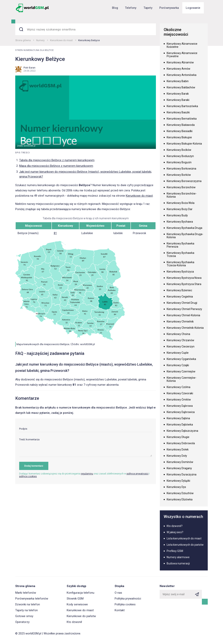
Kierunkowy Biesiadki (180, 131)
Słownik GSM (75, 599)
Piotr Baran (29, 68)
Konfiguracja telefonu (80, 593)
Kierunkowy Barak (178, 94)
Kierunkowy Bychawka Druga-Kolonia (185, 236)
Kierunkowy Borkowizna (181, 169)
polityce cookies (28, 476)
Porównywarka (169, 8)
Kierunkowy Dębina (178, 418)
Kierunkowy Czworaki (180, 393)
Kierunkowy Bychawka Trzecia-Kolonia (180, 264)
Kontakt (120, 610)
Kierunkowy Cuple (178, 353)
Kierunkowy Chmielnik (180, 322)
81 (55, 233)
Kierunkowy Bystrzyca (180, 272)
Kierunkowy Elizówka (180, 499)
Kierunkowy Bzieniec (179, 290)
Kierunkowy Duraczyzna (182, 474)
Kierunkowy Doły (177, 456)
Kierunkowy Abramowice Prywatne (182, 55)
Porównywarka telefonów (32, 599)
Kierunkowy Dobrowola (181, 443)
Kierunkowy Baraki (178, 100)
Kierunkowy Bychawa (180, 222)
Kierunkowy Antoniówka (182, 75)
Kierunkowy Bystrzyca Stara (184, 284)
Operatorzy (22, 622)
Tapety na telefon (27, 610)
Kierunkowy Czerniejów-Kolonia (182, 379)
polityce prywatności (138, 474)
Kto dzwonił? (175, 526)
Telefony (131, 8)
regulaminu (87, 474)
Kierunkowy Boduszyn (180, 156)
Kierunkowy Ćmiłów (179, 400)
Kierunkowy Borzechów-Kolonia (182, 195)
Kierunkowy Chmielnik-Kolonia (185, 328)
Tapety (148, 8)
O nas (118, 593)
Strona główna (23, 40)
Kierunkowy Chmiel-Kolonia (183, 315)
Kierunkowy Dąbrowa (180, 406)
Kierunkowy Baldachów (181, 87)
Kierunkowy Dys (176, 487)
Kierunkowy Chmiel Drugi (182, 303)
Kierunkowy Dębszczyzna (182, 431)
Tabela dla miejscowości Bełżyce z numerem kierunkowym (57, 160)
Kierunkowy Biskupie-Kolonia (184, 144)
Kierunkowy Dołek (178, 449)
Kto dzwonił (74, 622)
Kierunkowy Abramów (180, 62)
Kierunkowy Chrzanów (180, 340)
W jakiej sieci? (175, 532)
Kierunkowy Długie (178, 437)
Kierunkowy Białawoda (181, 125)
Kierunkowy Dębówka (180, 425)
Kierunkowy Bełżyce (89, 40)
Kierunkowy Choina (178, 334)
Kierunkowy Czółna (178, 387)
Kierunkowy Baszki (178, 112)
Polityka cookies (125, 604)
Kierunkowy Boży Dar (180, 209)
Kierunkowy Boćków (179, 150)
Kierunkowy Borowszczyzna (184, 181)
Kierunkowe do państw (81, 616)
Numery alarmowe (178, 557)
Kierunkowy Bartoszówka (182, 106)
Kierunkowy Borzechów (181, 187)
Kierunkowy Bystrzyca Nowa (184, 278)
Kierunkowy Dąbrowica (181, 412)
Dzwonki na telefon (28, 604)
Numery (40, 40)
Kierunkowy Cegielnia (180, 297)
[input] (86, 430)
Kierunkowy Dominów (180, 462)
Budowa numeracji (178, 563)
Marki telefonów (26, 593)
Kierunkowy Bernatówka (182, 119)
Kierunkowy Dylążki (178, 481)
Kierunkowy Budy (177, 215)
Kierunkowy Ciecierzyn (181, 346)
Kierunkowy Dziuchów (180, 493)
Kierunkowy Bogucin (179, 162)
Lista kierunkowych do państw (185, 545)
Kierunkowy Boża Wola (181, 203)
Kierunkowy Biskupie (179, 137)
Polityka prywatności (128, 599)
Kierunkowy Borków (179, 175)
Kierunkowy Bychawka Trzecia (180, 254)
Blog (115, 8)
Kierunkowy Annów (178, 69)
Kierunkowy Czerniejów (181, 371)
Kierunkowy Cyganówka (181, 359)
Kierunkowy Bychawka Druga (184, 228)
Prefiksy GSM (175, 551)
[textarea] (86, 447)
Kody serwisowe (77, 604)
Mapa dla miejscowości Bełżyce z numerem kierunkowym (56, 166)
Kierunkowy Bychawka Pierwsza (180, 245)
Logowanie (193, 8)
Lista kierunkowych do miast (184, 538)
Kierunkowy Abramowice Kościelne (182, 45)
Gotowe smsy (24, 616)
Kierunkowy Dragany (179, 468)
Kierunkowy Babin (178, 81)
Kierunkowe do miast (61, 40)
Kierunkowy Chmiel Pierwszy (184, 309)
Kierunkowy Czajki (178, 365)
